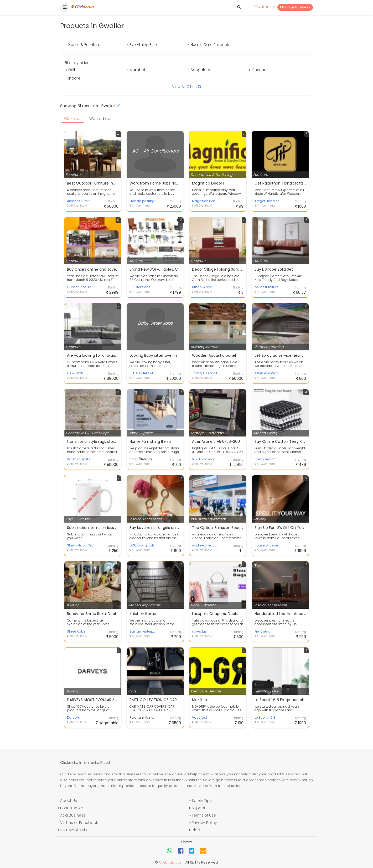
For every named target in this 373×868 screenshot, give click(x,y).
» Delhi (71, 70)
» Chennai (258, 70)
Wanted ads (101, 119)
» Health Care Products (209, 45)
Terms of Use (204, 815)
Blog (196, 830)
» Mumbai (136, 70)
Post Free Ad (72, 808)
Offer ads (73, 119)
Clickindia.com (171, 862)
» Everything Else (142, 45)
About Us (69, 801)
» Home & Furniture (83, 45)
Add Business (73, 815)
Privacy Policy (204, 823)
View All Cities (186, 87)
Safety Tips (202, 801)
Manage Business (295, 7)
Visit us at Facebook (79, 823)
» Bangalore (199, 70)
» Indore (73, 78)
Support (199, 808)
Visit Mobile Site (74, 830)
